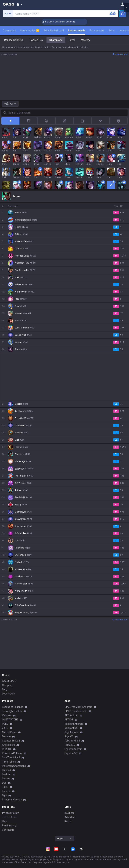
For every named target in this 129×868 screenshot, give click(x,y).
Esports (6, 791)
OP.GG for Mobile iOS (76, 711)
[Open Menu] (123, 4)
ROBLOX (7, 749)
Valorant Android (74, 724)
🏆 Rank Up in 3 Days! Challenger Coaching (66, 22)
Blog (5, 689)
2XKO (5, 728)
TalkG (5, 787)
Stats (112, 31)
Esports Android (73, 749)
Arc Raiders (8, 745)
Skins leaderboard (54, 31)
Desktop (7, 774)
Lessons (124, 31)
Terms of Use (10, 817)
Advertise (70, 817)
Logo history (9, 694)
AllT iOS (69, 720)
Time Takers (9, 762)
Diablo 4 (6, 770)
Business (69, 813)
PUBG (5, 724)
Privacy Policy (10, 813)
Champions (9, 31)
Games (6, 779)
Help (5, 821)
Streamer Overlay (12, 800)
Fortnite (6, 736)
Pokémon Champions (14, 766)
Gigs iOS (69, 736)
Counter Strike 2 (11, 741)
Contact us (8, 830)
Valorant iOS (71, 728)
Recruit (68, 821)
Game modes (30, 31)
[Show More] (19, 4)
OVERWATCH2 (10, 720)
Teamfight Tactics (12, 711)
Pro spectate (97, 31)
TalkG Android (72, 741)
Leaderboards (77, 31)
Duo (4, 783)
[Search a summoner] (113, 14)
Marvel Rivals (9, 732)
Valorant (7, 715)
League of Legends (13, 707)
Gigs (4, 795)
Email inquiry (9, 826)
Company (7, 685)
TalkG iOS (70, 745)
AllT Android (71, 715)
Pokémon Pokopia (12, 753)
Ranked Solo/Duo (14, 40)
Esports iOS (71, 753)
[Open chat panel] (126, 63)
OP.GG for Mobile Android (78, 707)
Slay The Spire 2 (11, 757)
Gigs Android (71, 732)
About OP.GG (9, 681)
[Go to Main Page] (9, 4)
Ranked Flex (36, 40)
